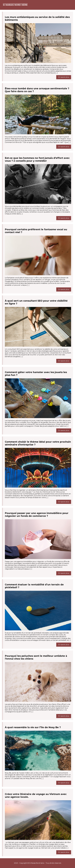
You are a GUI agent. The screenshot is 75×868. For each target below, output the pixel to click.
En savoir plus (64, 77)
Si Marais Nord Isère (15, 5)
